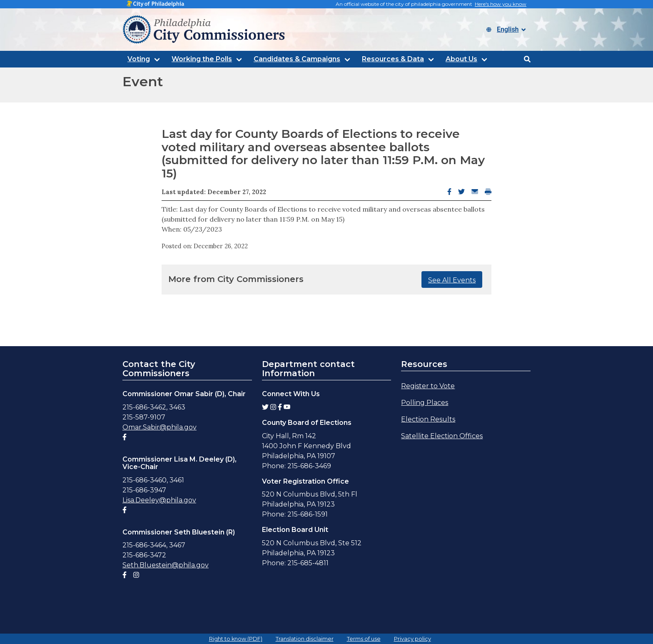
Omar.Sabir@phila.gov (160, 427)
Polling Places (425, 403)
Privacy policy (412, 639)
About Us (461, 59)
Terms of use (364, 639)
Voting (139, 59)
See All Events (452, 280)
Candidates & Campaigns (297, 59)
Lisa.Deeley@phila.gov (159, 500)
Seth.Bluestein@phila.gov (166, 565)
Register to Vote (428, 386)
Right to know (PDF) (236, 639)
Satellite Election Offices (442, 436)
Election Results (428, 419)
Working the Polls (202, 59)
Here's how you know (501, 4)
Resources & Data (393, 59)
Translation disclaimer (305, 639)
